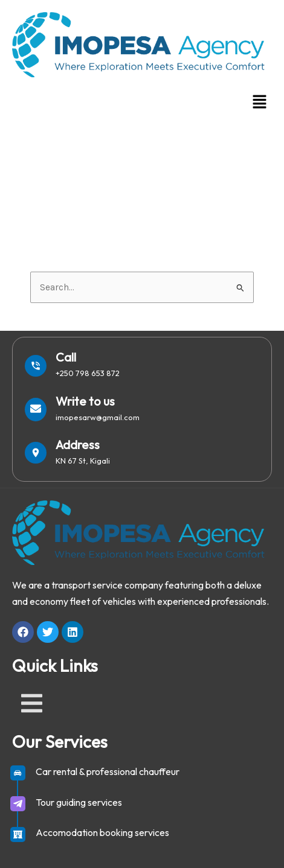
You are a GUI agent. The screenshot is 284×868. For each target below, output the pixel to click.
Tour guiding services (79, 802)
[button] (260, 103)
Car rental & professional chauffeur (108, 771)
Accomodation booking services (102, 832)
